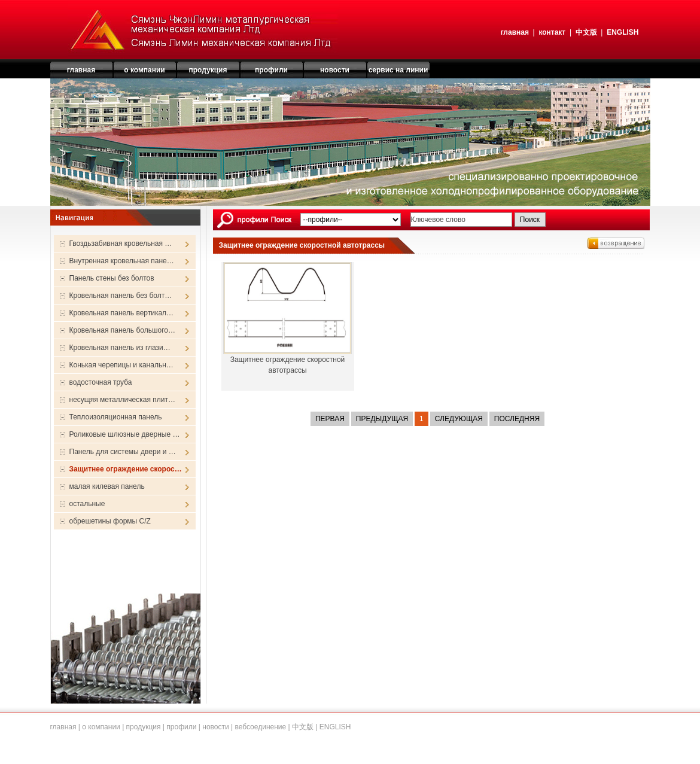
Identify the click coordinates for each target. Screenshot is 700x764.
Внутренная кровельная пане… (122, 261)
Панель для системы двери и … (123, 452)
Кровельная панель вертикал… (122, 313)
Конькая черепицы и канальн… (121, 365)
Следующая (459, 419)
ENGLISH (623, 32)
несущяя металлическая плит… (122, 400)
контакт (552, 32)
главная (515, 32)
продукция (144, 727)
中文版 (586, 32)
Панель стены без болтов (112, 278)
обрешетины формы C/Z (110, 521)
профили (181, 727)
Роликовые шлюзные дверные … (125, 434)
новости (215, 727)
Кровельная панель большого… (123, 330)
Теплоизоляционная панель (116, 417)
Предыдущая (382, 419)
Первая (330, 419)
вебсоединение (260, 727)
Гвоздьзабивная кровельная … (121, 243)
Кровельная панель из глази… (120, 348)
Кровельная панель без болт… (121, 296)
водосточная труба (101, 382)
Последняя (517, 419)
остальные (87, 504)
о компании (101, 727)
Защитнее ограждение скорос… (126, 469)
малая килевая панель (107, 486)
